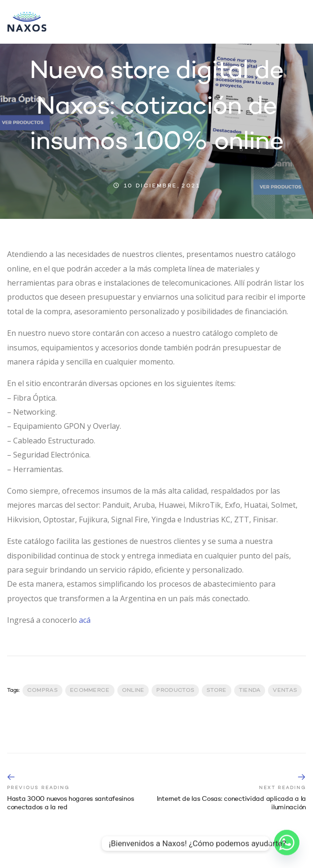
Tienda (250, 690)
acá (85, 620)
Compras (42, 690)
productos (175, 690)
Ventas (285, 690)
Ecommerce (90, 690)
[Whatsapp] (287, 844)
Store (217, 690)
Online (133, 690)
